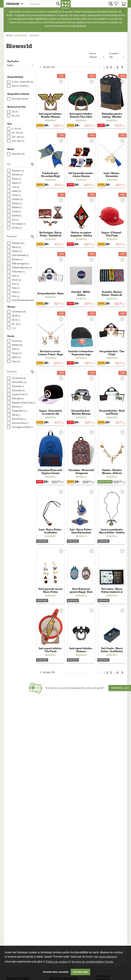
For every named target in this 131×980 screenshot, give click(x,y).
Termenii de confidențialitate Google (92, 962)
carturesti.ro (20, 36)
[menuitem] (110, 4)
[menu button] (16, 4)
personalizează (108, 957)
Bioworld (51, 120)
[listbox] (117, 57)
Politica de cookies (57, 962)
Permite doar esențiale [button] (56, 972)
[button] (44, 4)
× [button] (123, 11)
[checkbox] (22, 82)
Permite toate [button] (80, 972)
